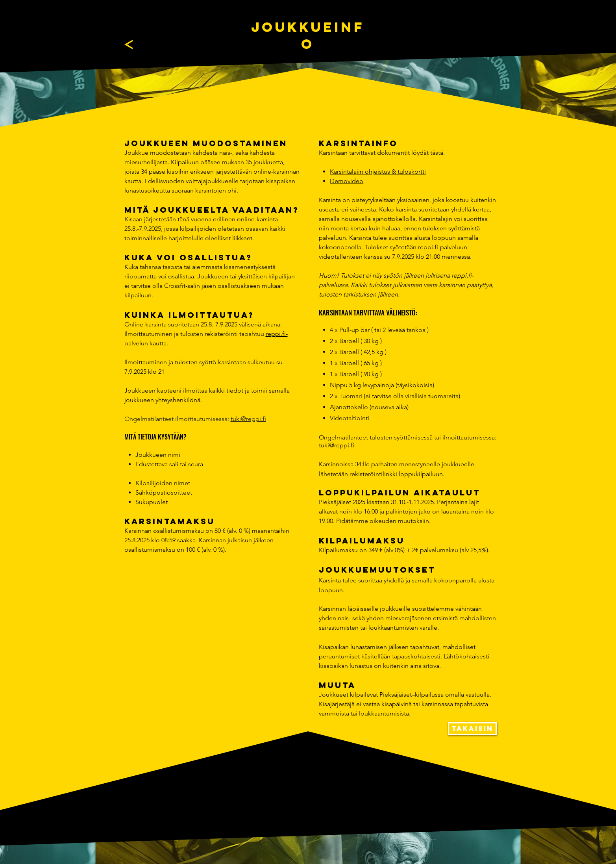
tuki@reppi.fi (248, 419)
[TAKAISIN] (472, 729)
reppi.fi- (277, 334)
